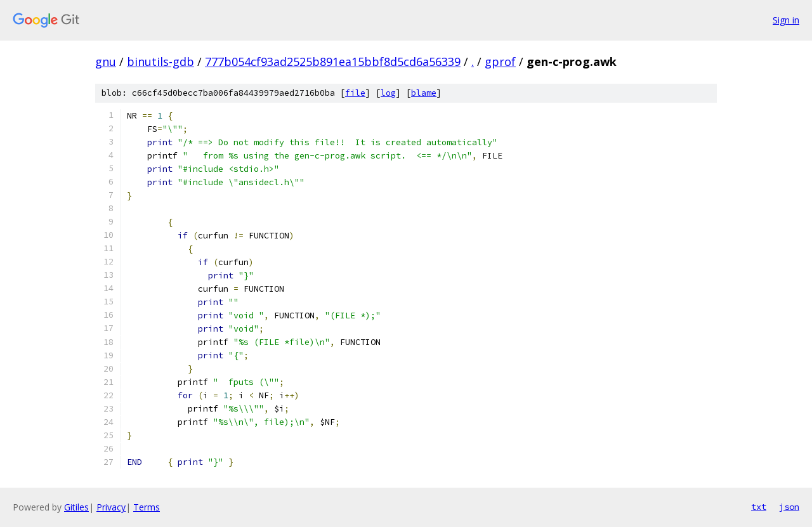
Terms (147, 507)
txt (759, 507)
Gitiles (76, 507)
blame (424, 93)
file (355, 93)
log (388, 93)
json (789, 507)
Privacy (111, 507)
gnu (106, 62)
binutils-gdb (160, 62)
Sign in (786, 20)
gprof (500, 62)
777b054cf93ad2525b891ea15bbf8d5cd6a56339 (333, 62)
